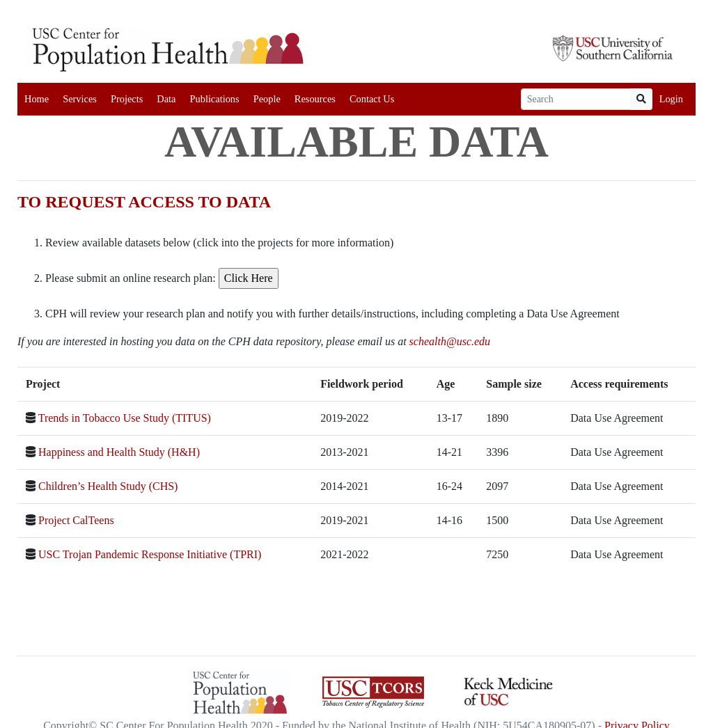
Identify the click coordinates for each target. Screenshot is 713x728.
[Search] (576, 99)
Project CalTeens (76, 520)
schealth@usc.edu (450, 341)
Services (80, 99)
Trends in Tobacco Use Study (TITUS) (125, 418)
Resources (315, 99)
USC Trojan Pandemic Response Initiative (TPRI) (150, 554)
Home (37, 99)
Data (166, 99)
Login (671, 99)
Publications (214, 99)
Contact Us (372, 99)
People (267, 99)
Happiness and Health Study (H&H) (119, 452)
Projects (127, 99)
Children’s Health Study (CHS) (108, 486)
